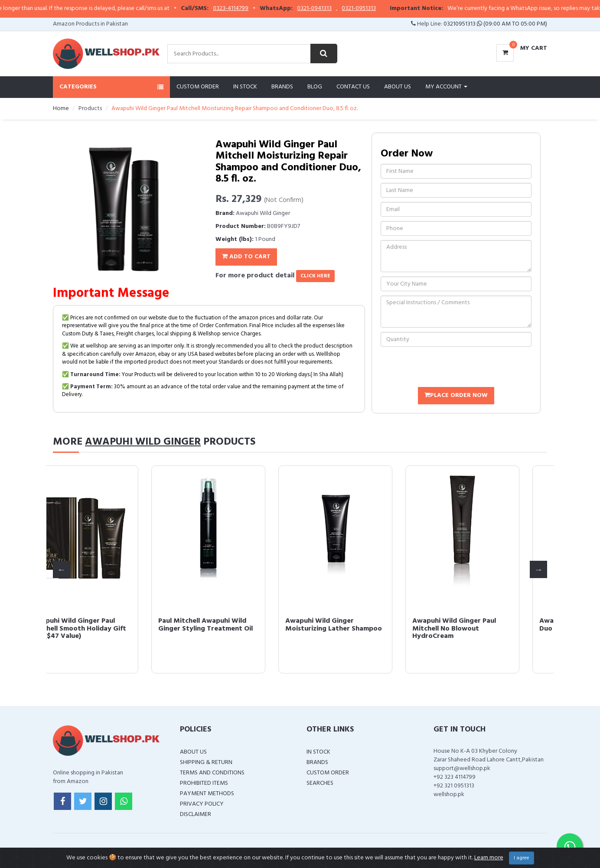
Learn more (489, 858)
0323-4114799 (248, 9)
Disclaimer (196, 814)
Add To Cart (246, 257)
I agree (522, 858)
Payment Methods (207, 794)
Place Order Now (456, 395)
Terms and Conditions (212, 773)
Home (61, 109)
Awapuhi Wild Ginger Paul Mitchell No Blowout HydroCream (483, 629)
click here (315, 276)
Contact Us (353, 87)
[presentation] (447, 368)
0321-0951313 (376, 9)
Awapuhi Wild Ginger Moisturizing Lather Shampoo (362, 625)
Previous (62, 569)
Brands (282, 87)
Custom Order (198, 87)
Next (538, 569)
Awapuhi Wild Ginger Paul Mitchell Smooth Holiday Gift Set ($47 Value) (107, 629)
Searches (320, 783)
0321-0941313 (332, 9)
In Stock (245, 87)
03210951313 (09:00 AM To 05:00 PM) (495, 24)
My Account (446, 87)
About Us (398, 87)
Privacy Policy (202, 804)
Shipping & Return (206, 762)
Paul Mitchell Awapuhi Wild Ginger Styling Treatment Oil (234, 625)
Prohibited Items (204, 783)
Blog (315, 87)
